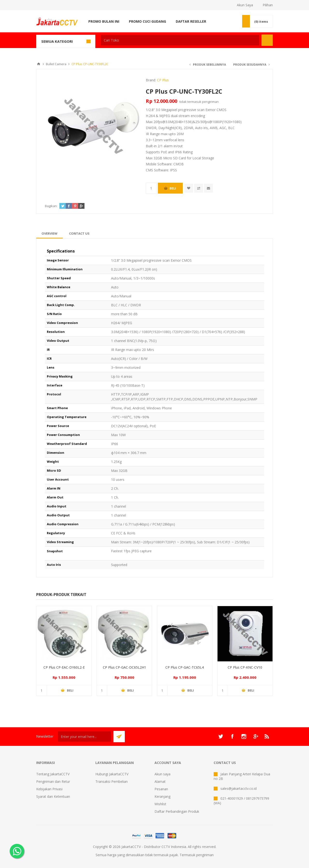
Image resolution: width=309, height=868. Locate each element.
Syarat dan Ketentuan (53, 796)
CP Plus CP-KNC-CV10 (245, 667)
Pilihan (268, 5)
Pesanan (161, 789)
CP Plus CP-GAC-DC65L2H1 (124, 667)
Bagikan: (51, 206)
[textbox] (180, 40)
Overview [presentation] (49, 233)
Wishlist (160, 804)
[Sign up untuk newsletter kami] (84, 737)
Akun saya (162, 774)
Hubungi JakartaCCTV (112, 774)
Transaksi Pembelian (112, 781)
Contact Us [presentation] (79, 233)
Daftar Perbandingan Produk (177, 811)
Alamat (160, 781)
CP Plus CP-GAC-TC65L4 (185, 667)
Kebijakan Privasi (49, 789)
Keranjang (162, 796)
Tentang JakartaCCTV (53, 774)
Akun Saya (245, 5)
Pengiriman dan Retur (53, 781)
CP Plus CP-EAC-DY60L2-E (64, 667)
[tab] (49, 233)
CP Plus (163, 80)
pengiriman (210, 102)
